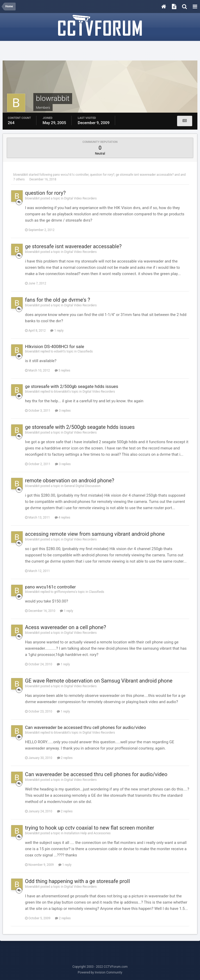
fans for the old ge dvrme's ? (58, 300)
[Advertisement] (100, 51)
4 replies (63, 518)
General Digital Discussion (82, 486)
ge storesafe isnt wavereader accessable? (145, 175)
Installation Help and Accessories (87, 833)
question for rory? (102, 175)
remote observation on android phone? (70, 480)
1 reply (57, 331)
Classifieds (85, 351)
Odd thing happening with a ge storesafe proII (77, 881)
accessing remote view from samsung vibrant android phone (95, 534)
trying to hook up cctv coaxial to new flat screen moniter (90, 828)
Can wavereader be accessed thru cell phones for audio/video (86, 727)
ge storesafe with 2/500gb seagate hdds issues (72, 386)
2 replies (65, 758)
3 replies (63, 411)
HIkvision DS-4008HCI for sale (55, 346)
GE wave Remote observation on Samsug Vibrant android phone (99, 681)
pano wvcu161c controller (71, 175)
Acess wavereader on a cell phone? (65, 627)
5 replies (63, 370)
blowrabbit (21, 175)
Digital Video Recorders (81, 198)
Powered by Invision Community (100, 972)
